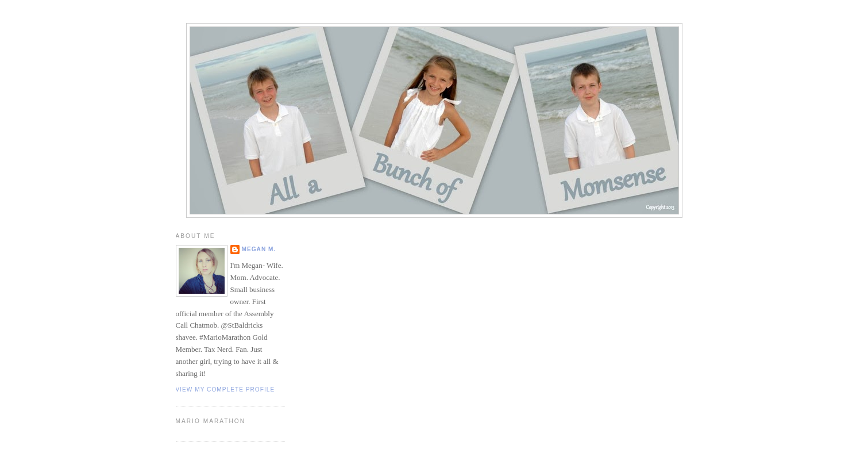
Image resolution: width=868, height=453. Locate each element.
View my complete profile (225, 389)
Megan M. (259, 249)
